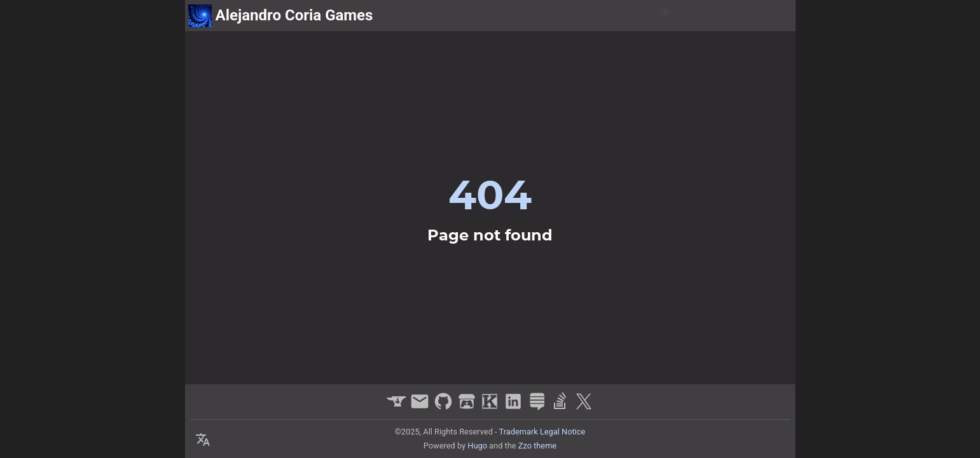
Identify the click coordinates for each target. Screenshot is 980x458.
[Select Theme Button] (203, 440)
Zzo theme (537, 446)
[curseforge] (398, 407)
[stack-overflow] (562, 407)
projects (707, 16)
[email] (421, 407)
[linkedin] (515, 407)
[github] (445, 407)
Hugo (477, 446)
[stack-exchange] (538, 407)
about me (765, 16)
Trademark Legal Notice (542, 432)
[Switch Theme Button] (665, 16)
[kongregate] (491, 407)
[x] (584, 407)
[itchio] (468, 407)
